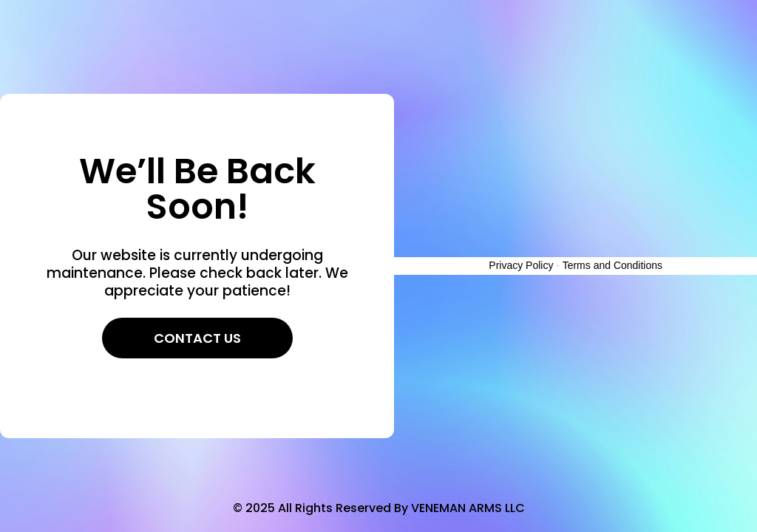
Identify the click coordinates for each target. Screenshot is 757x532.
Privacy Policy (521, 265)
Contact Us (197, 338)
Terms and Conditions (612, 265)
